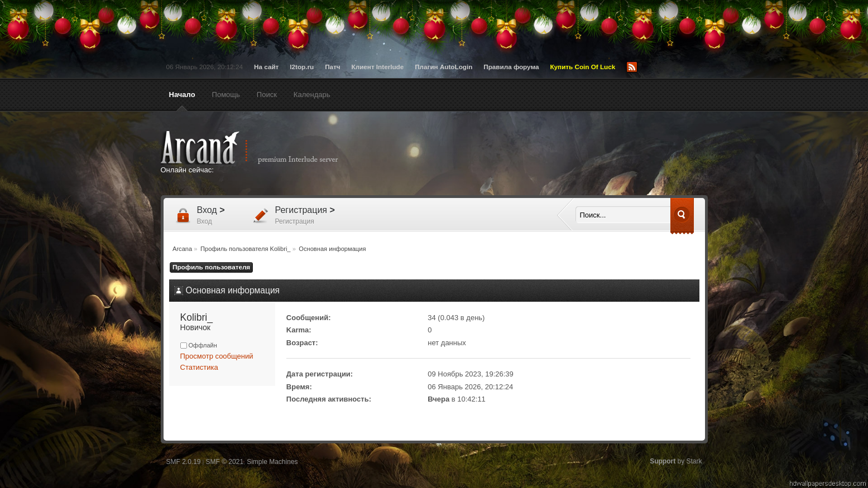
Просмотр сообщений (217, 356)
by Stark (676, 461)
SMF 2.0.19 (184, 462)
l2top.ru (302, 67)
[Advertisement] (543, 154)
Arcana (261, 148)
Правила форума (511, 67)
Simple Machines (272, 462)
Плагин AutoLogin (443, 67)
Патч (332, 67)
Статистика (199, 367)
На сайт (266, 67)
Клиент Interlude (378, 67)
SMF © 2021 (225, 462)
